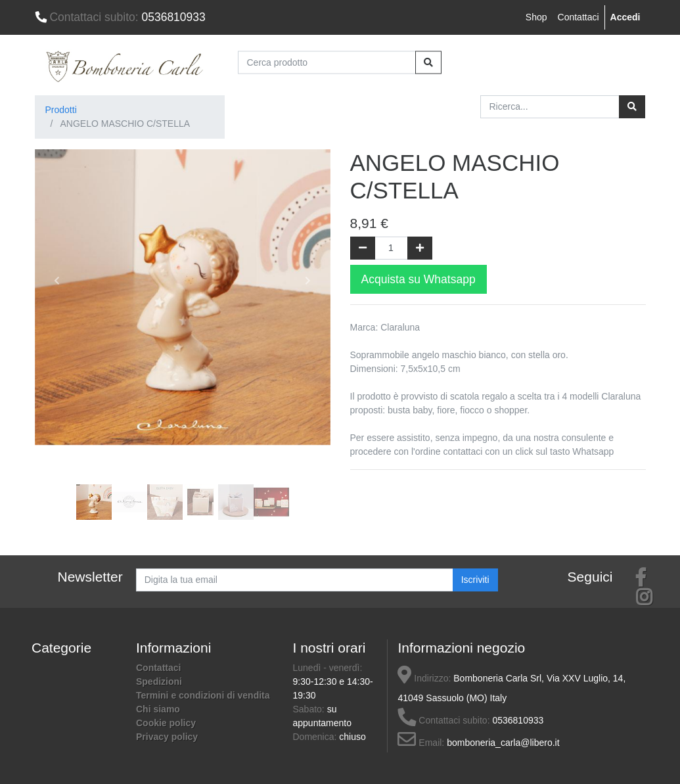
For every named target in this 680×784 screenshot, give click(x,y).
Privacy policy (167, 737)
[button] (57, 281)
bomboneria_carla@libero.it (503, 743)
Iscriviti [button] (475, 580)
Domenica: (316, 737)
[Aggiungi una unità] (420, 248)
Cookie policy (166, 723)
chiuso (352, 737)
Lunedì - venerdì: (327, 668)
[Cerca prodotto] (327, 62)
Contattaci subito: (443, 720)
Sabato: (309, 709)
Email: (421, 743)
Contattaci (578, 17)
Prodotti (61, 110)
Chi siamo (158, 709)
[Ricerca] (632, 107)
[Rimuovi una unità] (363, 248)
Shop (536, 17)
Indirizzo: (424, 678)
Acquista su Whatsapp (419, 279)
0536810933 (120, 17)
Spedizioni (159, 681)
